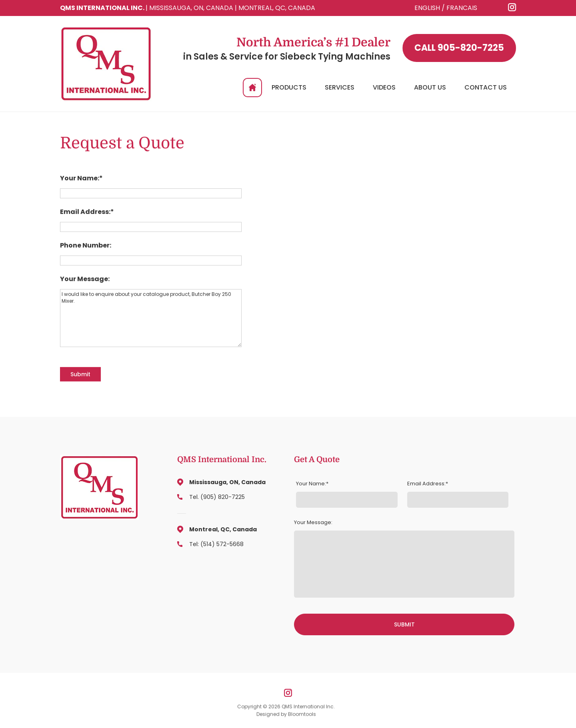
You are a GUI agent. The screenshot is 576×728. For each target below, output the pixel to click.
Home (252, 88)
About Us (430, 87)
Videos (384, 87)
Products (289, 87)
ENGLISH (427, 8)
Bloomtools (302, 716)
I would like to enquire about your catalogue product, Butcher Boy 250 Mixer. (151, 318)
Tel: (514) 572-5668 (216, 544)
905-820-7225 (460, 48)
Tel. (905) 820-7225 (217, 497)
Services (340, 87)
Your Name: (80, 179)
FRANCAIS (462, 8)
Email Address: (85, 212)
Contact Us (486, 87)
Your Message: (85, 279)
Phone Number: (86, 246)
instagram (512, 7)
